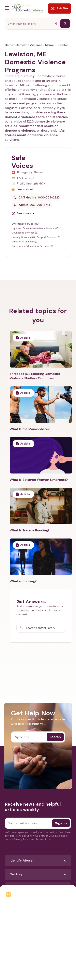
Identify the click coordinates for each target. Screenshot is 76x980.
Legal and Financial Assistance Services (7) (36, 228)
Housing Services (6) (23, 237)
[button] (23, 213)
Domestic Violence (29, 45)
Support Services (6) (49, 237)
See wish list (25, 189)
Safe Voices (22, 162)
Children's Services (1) (24, 242)
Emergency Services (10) (26, 224)
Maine (49, 45)
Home (9, 45)
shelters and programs (23, 103)
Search (55, 737)
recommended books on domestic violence (32, 128)
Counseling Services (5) (25, 233)
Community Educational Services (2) (32, 246)
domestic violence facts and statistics (36, 117)
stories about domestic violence (31, 135)
